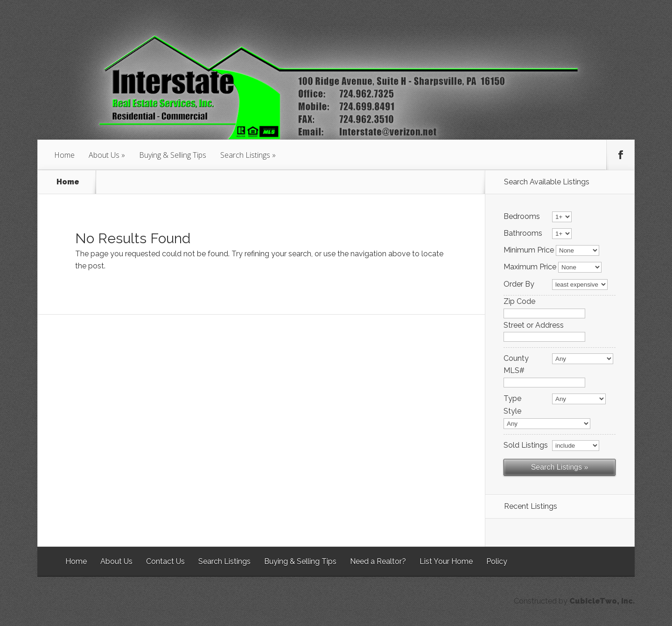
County (516, 359)
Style (512, 411)
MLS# (514, 371)
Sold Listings (526, 445)
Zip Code (519, 302)
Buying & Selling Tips (173, 155)
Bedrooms (522, 217)
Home (64, 155)
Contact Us (165, 561)
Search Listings (245, 155)
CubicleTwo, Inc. (602, 601)
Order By (519, 284)
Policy (497, 561)
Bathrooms (523, 233)
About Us (104, 155)
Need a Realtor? (378, 561)
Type (512, 399)
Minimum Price (529, 250)
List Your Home (446, 561)
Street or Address (534, 325)
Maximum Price (530, 267)
